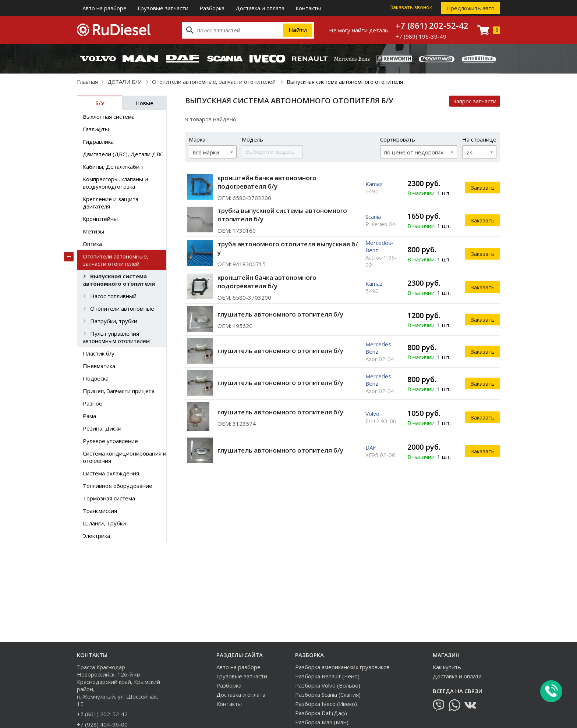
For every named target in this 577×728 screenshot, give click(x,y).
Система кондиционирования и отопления (125, 457)
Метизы (93, 231)
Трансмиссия (100, 511)
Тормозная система (109, 498)
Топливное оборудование (118, 486)
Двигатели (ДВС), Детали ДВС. (124, 154)
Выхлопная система (109, 117)
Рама (89, 416)
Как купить (447, 667)
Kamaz (374, 184)
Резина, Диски (102, 428)
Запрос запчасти (475, 101)
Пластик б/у (99, 353)
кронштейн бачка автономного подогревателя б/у (267, 182)
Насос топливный (113, 296)
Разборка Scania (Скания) (328, 695)
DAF (371, 447)
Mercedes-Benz (379, 246)
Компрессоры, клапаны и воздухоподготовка (115, 183)
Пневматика (99, 366)
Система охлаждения (111, 473)
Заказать (483, 188)
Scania (373, 217)
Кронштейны (100, 219)
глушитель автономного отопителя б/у (280, 314)
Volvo (372, 414)
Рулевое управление (110, 441)
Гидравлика (98, 142)
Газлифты (96, 129)
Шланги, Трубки (104, 523)
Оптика (92, 244)
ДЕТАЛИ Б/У (125, 82)
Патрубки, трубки (114, 321)
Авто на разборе (105, 8)
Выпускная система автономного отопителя (119, 280)
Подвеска (96, 378)
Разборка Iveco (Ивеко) (326, 704)
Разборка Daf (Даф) (321, 713)
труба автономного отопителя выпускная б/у (288, 248)
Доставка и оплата (260, 8)
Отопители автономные (122, 308)
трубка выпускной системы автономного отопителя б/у (282, 215)
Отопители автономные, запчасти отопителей (215, 82)
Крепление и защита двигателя (111, 203)
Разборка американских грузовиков (342, 667)
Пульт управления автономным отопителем (116, 337)
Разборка (212, 8)
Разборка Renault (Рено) (327, 676)
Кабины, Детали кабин (113, 167)
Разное (93, 403)
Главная (87, 82)
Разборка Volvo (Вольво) (328, 685)
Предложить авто (470, 8)
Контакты (308, 8)
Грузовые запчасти (163, 8)
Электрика (96, 536)
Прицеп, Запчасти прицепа (119, 391)
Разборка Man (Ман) (322, 722)
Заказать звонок (411, 7)
